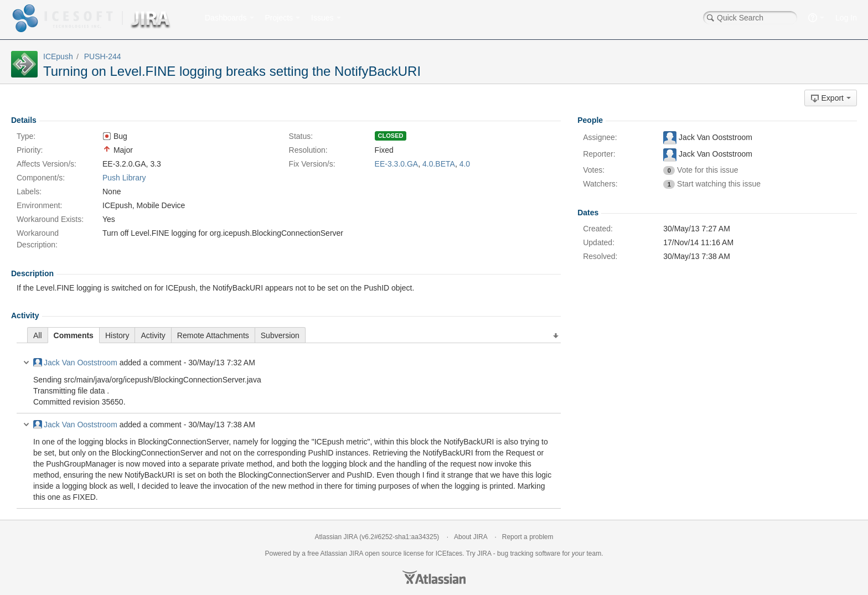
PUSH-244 (103, 56)
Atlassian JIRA (336, 537)
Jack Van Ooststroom (75, 363)
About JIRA (471, 537)
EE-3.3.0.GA (397, 164)
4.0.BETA (439, 164)
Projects (279, 18)
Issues (322, 18)
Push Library (124, 178)
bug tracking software (529, 553)
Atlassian (434, 577)
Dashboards (226, 18)
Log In (846, 18)
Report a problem (528, 537)
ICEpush (58, 56)
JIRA (356, 553)
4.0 (465, 164)
